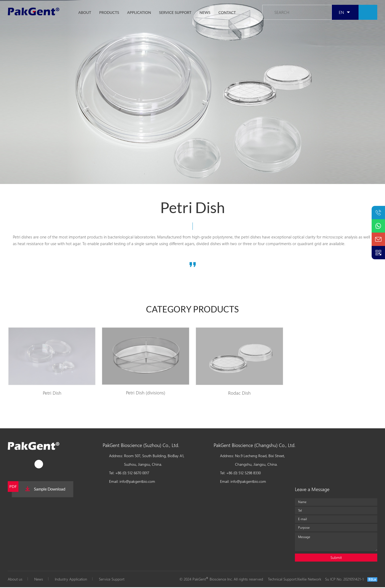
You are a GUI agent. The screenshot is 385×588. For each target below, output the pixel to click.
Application (139, 13)
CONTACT (227, 13)
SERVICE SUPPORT (175, 13)
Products (109, 13)
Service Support (112, 580)
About (85, 13)
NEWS (205, 13)
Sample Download (45, 490)
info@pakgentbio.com (137, 482)
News (39, 580)
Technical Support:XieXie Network (295, 580)
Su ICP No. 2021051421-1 (344, 580)
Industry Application (71, 580)
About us (15, 580)
